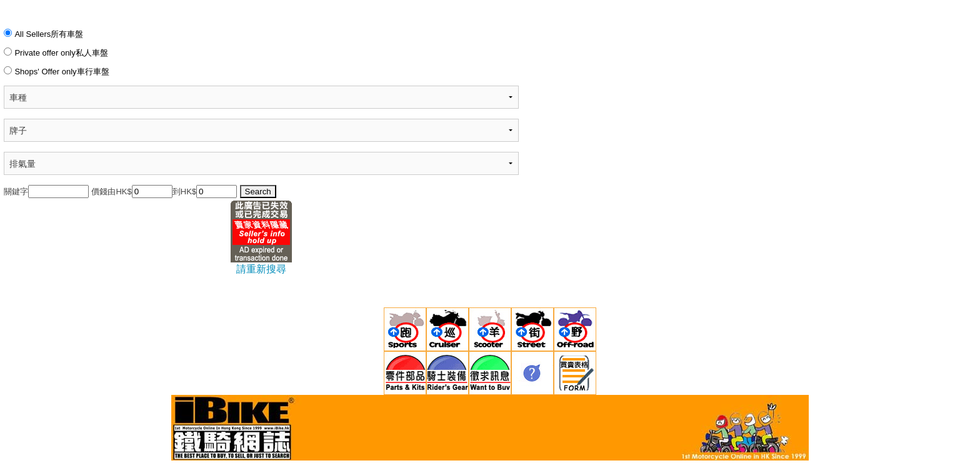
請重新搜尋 (261, 269)
